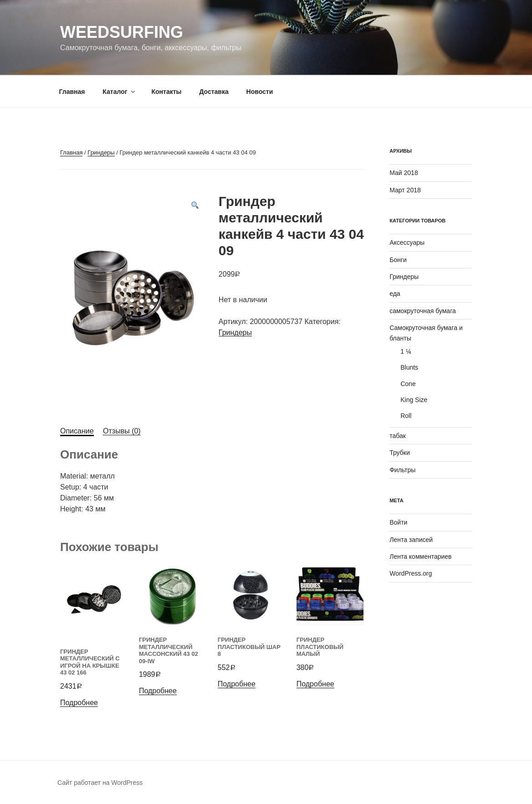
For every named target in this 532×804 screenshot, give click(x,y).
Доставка (214, 92)
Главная (72, 92)
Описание (77, 431)
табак (398, 436)
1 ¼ (406, 351)
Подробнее (79, 703)
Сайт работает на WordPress (100, 783)
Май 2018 (404, 173)
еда (395, 294)
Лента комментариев (420, 557)
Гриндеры (101, 152)
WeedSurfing (122, 32)
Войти (398, 522)
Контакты (166, 92)
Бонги (398, 260)
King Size (414, 400)
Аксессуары (407, 242)
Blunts (409, 367)
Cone (408, 384)
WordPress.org (411, 573)
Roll (406, 416)
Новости (260, 92)
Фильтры (402, 470)
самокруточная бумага (423, 311)
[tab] (77, 431)
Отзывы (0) (122, 431)
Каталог (119, 92)
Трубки (400, 453)
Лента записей (411, 540)
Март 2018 (405, 190)
